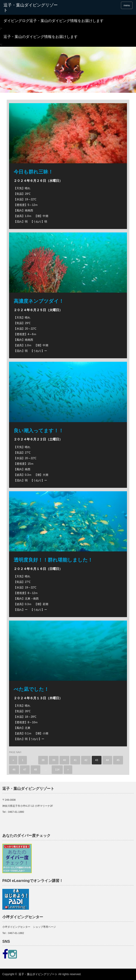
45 (118, 760)
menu (127, 5)
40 (64, 760)
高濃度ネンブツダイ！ (39, 301)
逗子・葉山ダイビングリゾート (38, 974)
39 (54, 760)
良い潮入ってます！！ (39, 431)
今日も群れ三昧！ (33, 172)
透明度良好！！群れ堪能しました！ (53, 560)
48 (35, 770)
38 (43, 760)
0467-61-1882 (16, 933)
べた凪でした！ (31, 689)
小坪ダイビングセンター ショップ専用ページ (29, 927)
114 (57, 770)
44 (107, 760)
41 (75, 760)
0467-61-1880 (16, 812)
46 (14, 770)
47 (25, 770)
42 (86, 760)
